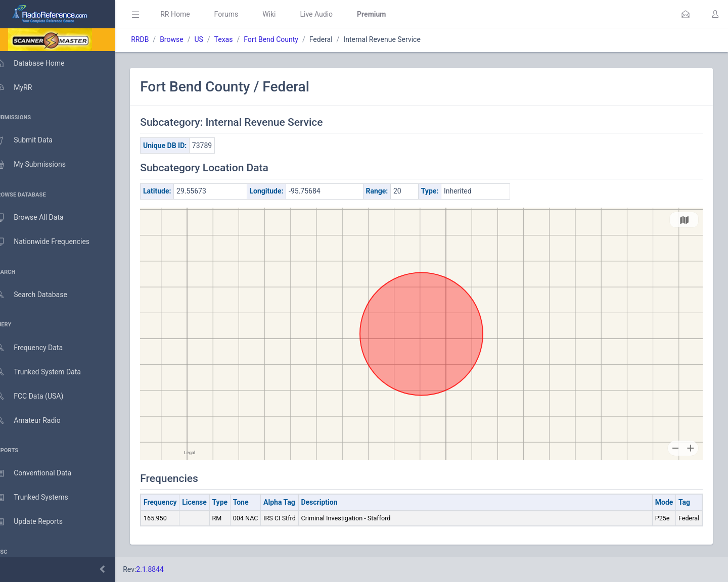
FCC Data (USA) (39, 396)
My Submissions (40, 165)
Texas (238, 39)
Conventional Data (43, 473)
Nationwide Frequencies (52, 242)
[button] (686, 14)
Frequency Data (39, 348)
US (213, 39)
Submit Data (34, 140)
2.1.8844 (165, 569)
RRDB (154, 39)
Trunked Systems (41, 498)
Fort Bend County (286, 39)
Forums (241, 14)
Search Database (41, 295)
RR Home (190, 14)
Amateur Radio (38, 421)
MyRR (23, 87)
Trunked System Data (48, 372)
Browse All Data (39, 218)
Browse (186, 39)
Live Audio (331, 14)
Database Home (39, 63)
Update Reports (39, 522)
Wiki (284, 14)
